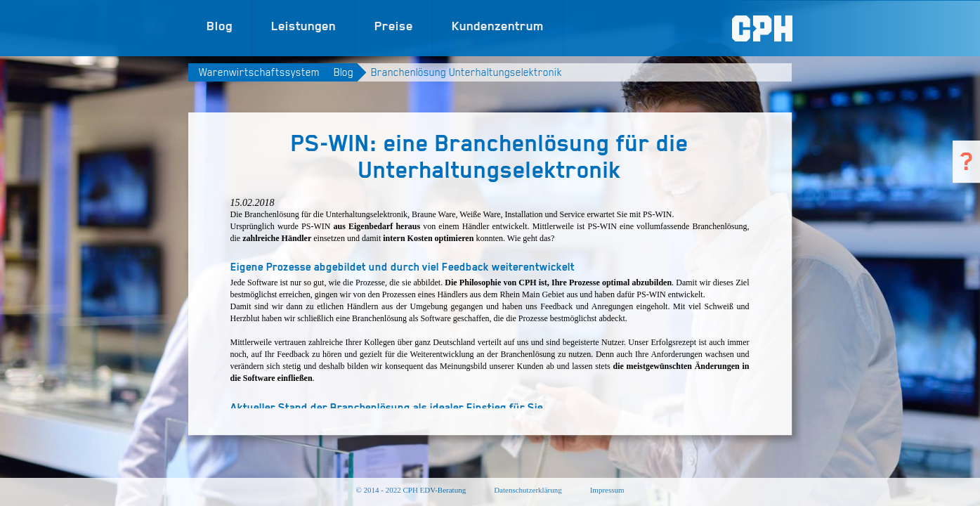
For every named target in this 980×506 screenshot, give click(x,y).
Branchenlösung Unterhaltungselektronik (466, 72)
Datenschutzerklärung (528, 490)
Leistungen (303, 26)
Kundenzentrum (498, 26)
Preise (394, 26)
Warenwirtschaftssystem (259, 72)
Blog (220, 26)
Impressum (607, 490)
